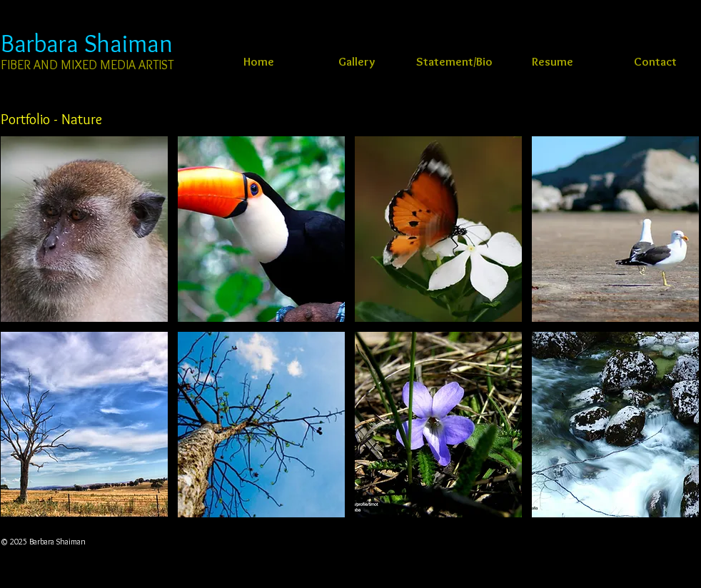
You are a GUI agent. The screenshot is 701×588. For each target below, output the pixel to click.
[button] (84, 229)
